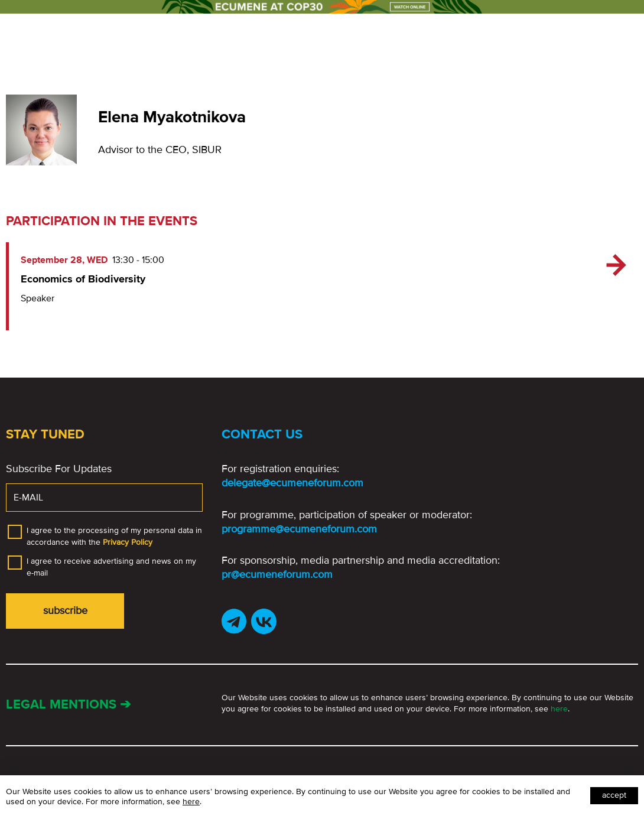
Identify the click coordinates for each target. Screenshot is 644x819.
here (559, 709)
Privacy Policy (128, 542)
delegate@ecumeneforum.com (292, 483)
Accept (614, 795)
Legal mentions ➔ (68, 705)
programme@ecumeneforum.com (299, 529)
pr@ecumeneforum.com (277, 574)
